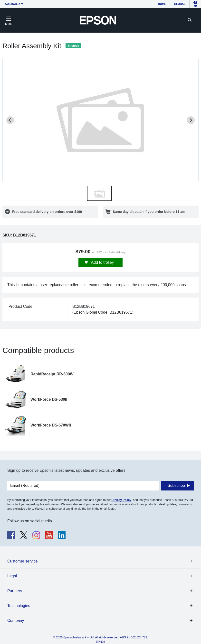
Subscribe (176, 485)
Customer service (22, 561)
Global (180, 4)
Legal (12, 576)
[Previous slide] (10, 120)
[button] (99, 193)
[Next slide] (191, 120)
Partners (15, 591)
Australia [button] (13, 4)
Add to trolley (102, 262)
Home (162, 4)
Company (16, 621)
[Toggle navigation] (9, 20)
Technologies (19, 606)
